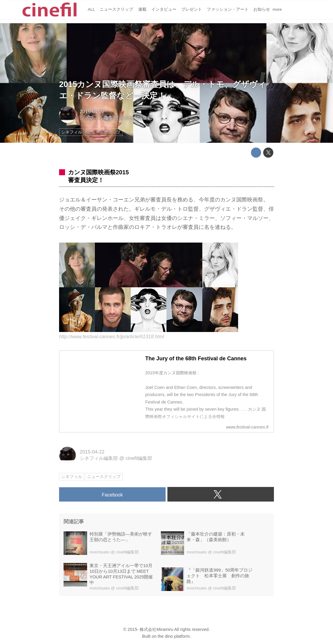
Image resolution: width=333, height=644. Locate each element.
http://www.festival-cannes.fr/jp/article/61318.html (112, 336)
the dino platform (174, 636)
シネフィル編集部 (99, 118)
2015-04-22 (92, 111)
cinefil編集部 (139, 118)
